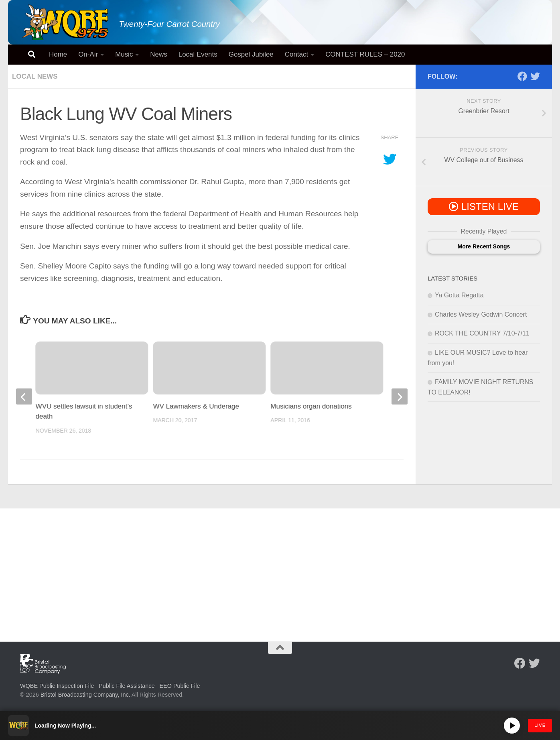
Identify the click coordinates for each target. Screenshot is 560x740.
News (158, 54)
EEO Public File (180, 686)
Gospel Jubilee (251, 54)
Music (124, 54)
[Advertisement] (280, 569)
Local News (35, 76)
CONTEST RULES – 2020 (365, 54)
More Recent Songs (484, 246)
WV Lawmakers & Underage (196, 406)
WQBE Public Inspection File (57, 686)
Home (58, 54)
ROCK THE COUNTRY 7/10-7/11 (482, 333)
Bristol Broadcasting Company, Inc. (85, 695)
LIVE (540, 725)
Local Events (198, 54)
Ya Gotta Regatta (459, 295)
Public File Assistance (127, 686)
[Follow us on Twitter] (535, 76)
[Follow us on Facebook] (522, 76)
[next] (400, 396)
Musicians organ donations (311, 406)
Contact (296, 54)
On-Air (88, 54)
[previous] (24, 396)
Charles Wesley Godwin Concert (481, 314)
